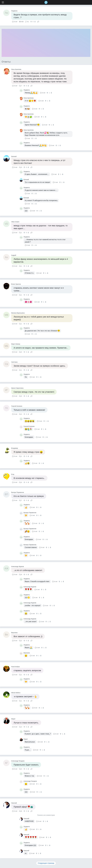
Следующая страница (46, 863)
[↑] (31, 22)
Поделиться (38, 21)
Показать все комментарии (46, 815)
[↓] (35, 22)
